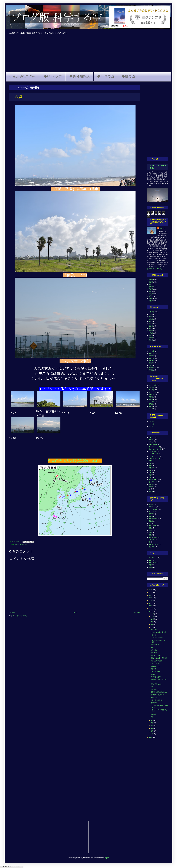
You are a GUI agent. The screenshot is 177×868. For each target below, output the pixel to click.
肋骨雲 (151, 365)
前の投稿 (137, 613)
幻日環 (151, 473)
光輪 (150, 466)
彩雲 (150, 475)
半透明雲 (152, 358)
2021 (151, 603)
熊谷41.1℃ (154, 653)
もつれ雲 (152, 351)
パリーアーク (153, 451)
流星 (150, 535)
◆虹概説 (128, 77)
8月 (152, 624)
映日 (150, 477)
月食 (150, 533)
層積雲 (151, 282)
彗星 (150, 528)
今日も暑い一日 (155, 672)
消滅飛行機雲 (153, 537)
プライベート (153, 558)
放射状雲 (152, 361)
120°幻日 (152, 437)
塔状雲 (151, 317)
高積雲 (151, 301)
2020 (151, 606)
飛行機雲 (152, 547)
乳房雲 (151, 397)
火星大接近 (154, 630)
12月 (153, 614)
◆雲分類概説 (80, 77)
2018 (151, 611)
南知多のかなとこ (156, 684)
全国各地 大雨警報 (156, 700)
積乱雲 (151, 294)
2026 (151, 590)
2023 (151, 598)
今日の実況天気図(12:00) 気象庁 (75, 461)
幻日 (150, 470)
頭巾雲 (151, 409)
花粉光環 (152, 484)
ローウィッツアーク (155, 459)
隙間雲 (151, 370)
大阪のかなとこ (155, 666)
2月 (152, 731)
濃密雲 (151, 331)
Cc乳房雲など (155, 689)
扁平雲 (151, 324)
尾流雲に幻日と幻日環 (157, 695)
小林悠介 (162, 228)
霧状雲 (151, 340)
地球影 (151, 514)
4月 (152, 726)
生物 (150, 565)
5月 (152, 723)
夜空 (150, 523)
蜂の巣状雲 (152, 368)
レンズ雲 (17, 544)
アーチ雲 (152, 390)
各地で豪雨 (154, 703)
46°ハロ (151, 442)
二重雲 (151, 356)
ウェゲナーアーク (154, 447)
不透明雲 (152, 354)
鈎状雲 (151, 335)
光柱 (150, 461)
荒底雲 (151, 404)
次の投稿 (13, 613)
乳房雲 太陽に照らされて (159, 692)
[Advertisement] (88, 54)
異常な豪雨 (154, 697)
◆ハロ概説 (106, 77)
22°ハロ (151, 440)
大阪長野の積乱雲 (156, 661)
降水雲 (151, 406)
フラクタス (152, 392)
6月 (152, 720)
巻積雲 (22, 544)
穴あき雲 (152, 402)
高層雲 (151, 299)
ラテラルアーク (154, 456)
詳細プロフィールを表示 (155, 269)
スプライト (152, 507)
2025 (151, 593)
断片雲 (151, 326)
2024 (151, 595)
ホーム (75, 613)
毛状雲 (151, 328)
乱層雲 (151, 280)
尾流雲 (151, 399)
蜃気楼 (151, 491)
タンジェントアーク (155, 449)
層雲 (150, 284)
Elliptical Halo (153, 444)
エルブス (152, 505)
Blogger (106, 858)
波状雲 (151, 363)
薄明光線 (152, 487)
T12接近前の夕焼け (157, 638)
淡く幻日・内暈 (155, 655)
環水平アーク (153, 482)
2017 (151, 737)
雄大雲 (151, 338)
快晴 (150, 530)
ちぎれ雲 (152, 388)
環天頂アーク (153, 480)
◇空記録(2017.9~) (23, 77)
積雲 (26, 544)
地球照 (151, 516)
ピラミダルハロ (154, 454)
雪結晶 (151, 567)
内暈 (152, 647)
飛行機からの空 (154, 544)
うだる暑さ (154, 650)
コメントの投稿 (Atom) (20, 616)
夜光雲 (151, 521)
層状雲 (151, 319)
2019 (151, 609)
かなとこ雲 (152, 385)
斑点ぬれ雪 (152, 563)
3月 (152, 728)
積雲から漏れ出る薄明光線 (159, 658)
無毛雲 (151, 333)
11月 (153, 616)
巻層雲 (151, 287)
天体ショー (152, 526)
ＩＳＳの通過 (155, 663)
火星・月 (153, 635)
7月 (152, 627)
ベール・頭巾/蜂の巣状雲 (158, 632)
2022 (151, 601)
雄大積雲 (153, 714)
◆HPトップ (53, 77)
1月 (152, 734)
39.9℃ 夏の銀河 (156, 677)
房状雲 (151, 321)
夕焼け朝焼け (153, 519)
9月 (152, 622)
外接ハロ (152, 468)
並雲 (150, 314)
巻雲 (150, 291)
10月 (153, 619)
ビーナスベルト (154, 509)
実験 (150, 560)
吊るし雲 (152, 512)
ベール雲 (152, 395)
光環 (150, 463)
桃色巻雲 (153, 669)
